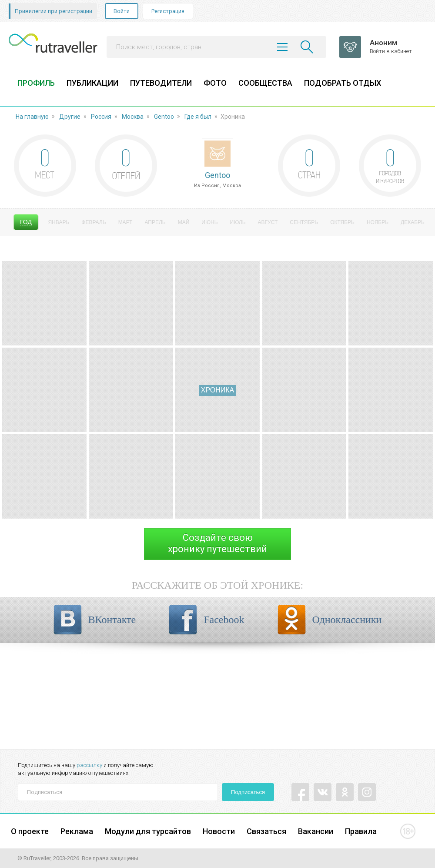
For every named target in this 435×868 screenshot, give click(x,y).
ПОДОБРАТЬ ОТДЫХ (343, 83)
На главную (32, 117)
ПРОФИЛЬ (36, 83)
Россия (101, 117)
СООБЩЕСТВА (265, 83)
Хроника (217, 390)
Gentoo (164, 117)
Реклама (77, 831)
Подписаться (248, 792)
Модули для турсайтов (148, 831)
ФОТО (215, 83)
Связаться (266, 831)
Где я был (198, 117)
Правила (361, 831)
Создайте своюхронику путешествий (217, 543)
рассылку (89, 765)
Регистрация (168, 11)
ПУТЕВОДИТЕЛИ (161, 83)
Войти (122, 11)
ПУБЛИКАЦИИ (92, 83)
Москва (133, 117)
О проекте (30, 831)
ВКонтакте (112, 620)
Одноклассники (347, 620)
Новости (219, 831)
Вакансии (316, 831)
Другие (70, 117)
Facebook (224, 620)
